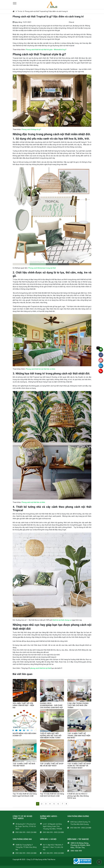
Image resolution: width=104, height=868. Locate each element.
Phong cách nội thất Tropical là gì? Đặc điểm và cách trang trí (45, 11)
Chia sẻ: (71, 22)
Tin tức (19, 11)
